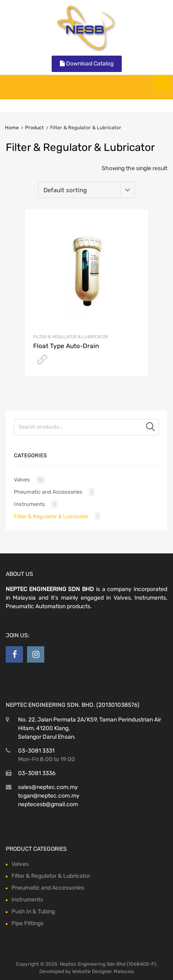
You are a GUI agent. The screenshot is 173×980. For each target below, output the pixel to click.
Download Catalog (87, 64)
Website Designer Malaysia (103, 971)
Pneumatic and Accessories (48, 492)
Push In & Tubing (33, 911)
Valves (22, 480)
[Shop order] (86, 190)
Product (34, 128)
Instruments (30, 504)
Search (151, 428)
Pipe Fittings (27, 923)
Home (12, 128)
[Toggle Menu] (162, 83)
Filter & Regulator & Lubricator (71, 337)
